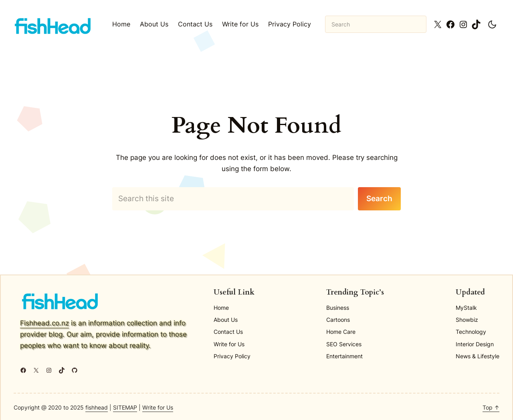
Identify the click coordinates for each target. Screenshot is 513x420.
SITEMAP (125, 407)
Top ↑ (491, 407)
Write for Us (158, 407)
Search (379, 198)
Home (121, 24)
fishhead (97, 407)
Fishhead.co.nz (44, 323)
